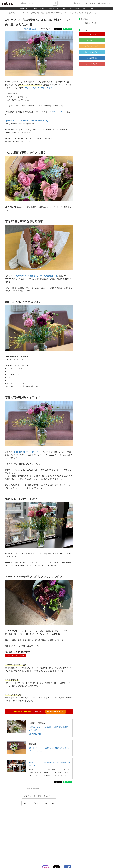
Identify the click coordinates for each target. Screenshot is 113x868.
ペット (91, 8)
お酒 (70, 8)
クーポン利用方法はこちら (56, 712)
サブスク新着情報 (91, 58)
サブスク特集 (91, 34)
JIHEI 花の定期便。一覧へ (16, 655)
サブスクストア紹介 (91, 46)
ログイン (91, 3)
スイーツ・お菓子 (38, 8)
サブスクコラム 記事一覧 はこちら (39, 796)
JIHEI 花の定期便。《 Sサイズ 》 (27, 452)
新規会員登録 (104, 3)
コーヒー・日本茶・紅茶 (56, 8)
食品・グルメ (24, 8)
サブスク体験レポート (91, 40)
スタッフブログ (91, 64)
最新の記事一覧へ (91, 23)
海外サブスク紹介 (91, 52)
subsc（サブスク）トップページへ (39, 803)
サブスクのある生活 (29, 29)
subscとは (78, 3)
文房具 (77, 8)
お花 (84, 8)
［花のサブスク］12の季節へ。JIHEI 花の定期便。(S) (27, 121)
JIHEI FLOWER (36, 734)
